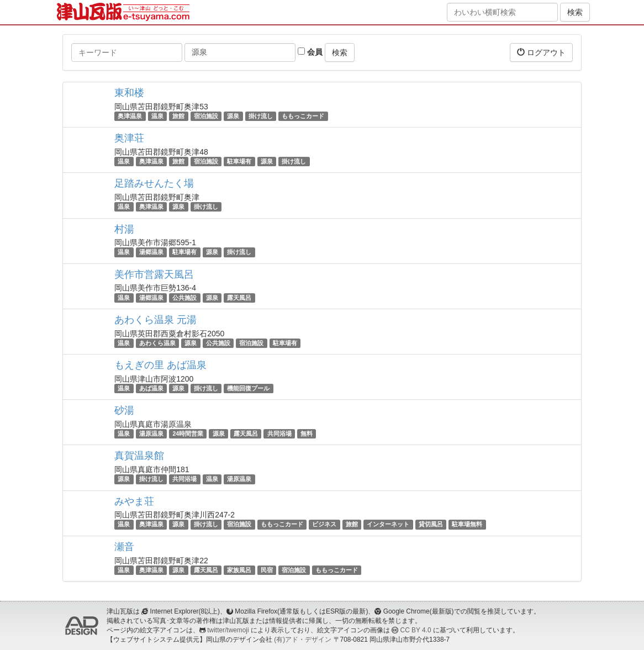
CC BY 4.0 (416, 630)
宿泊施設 (206, 116)
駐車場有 (239, 161)
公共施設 (184, 298)
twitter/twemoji (228, 630)
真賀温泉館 (139, 456)
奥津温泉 (130, 116)
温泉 (157, 116)
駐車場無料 (467, 525)
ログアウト (541, 52)
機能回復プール (248, 388)
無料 (307, 434)
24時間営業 (188, 434)
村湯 (124, 229)
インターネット (388, 525)
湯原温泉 (151, 434)
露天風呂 (239, 298)
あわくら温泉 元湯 (155, 320)
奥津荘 (129, 138)
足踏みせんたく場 (154, 183)
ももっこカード (303, 116)
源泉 (233, 116)
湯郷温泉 (151, 252)
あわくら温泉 (157, 343)
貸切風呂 (431, 525)
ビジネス (324, 525)
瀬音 (124, 547)
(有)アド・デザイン (303, 640)
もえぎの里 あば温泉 (160, 365)
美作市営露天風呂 (154, 274)
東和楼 (129, 93)
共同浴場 (279, 434)
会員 (310, 52)
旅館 (178, 116)
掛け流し (261, 116)
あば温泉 (151, 388)
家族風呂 (239, 570)
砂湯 (124, 410)
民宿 (267, 570)
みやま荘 (134, 501)
